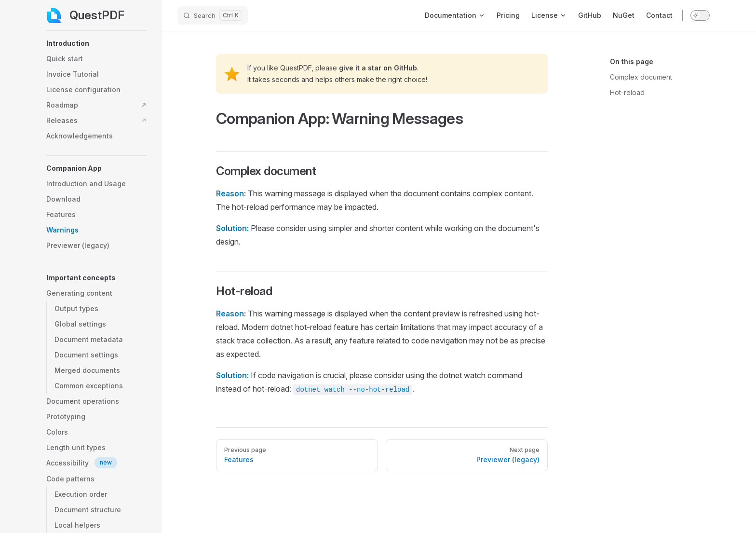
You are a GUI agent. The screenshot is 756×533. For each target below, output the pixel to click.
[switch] (700, 15)
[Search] (213, 15)
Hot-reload (627, 92)
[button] (96, 43)
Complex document (641, 77)
